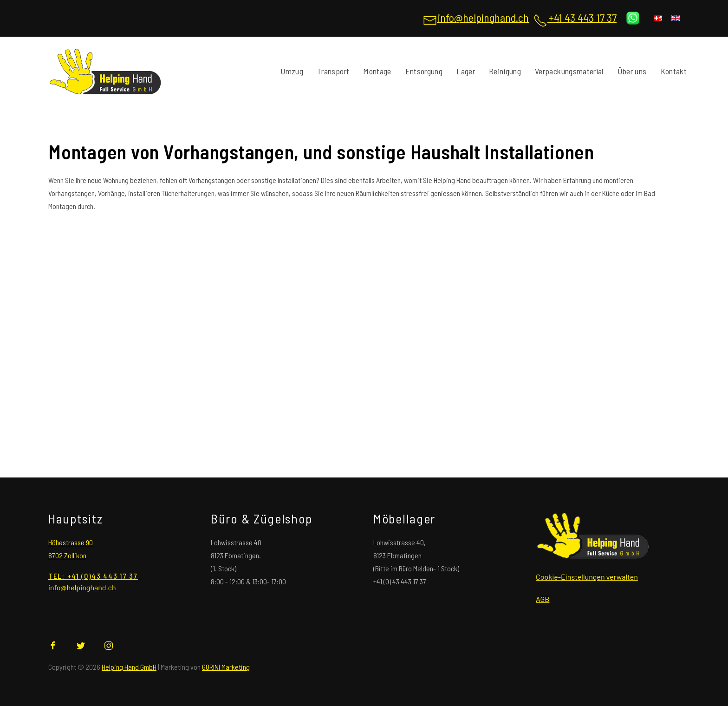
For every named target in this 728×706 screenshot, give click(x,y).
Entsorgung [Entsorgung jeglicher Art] (424, 71)
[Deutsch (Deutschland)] (658, 18)
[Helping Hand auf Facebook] (53, 644)
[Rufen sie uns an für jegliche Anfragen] (575, 20)
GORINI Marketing (226, 667)
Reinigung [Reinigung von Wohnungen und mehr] (505, 71)
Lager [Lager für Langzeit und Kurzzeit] (466, 71)
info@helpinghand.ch (82, 587)
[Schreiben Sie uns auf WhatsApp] (633, 18)
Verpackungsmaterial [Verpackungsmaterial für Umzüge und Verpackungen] (569, 71)
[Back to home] (105, 72)
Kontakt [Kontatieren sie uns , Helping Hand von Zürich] (674, 71)
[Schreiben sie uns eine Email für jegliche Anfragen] (476, 20)
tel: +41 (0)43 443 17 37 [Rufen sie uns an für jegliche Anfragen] (93, 576)
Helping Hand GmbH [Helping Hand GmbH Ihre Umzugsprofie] (129, 667)
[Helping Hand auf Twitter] (81, 644)
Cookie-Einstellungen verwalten (587, 577)
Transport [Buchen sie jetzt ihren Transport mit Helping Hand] (333, 71)
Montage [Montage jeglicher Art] (377, 71)
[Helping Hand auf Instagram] (109, 644)
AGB (543, 599)
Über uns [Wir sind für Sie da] (632, 71)
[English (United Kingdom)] (676, 18)
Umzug (292, 71)
